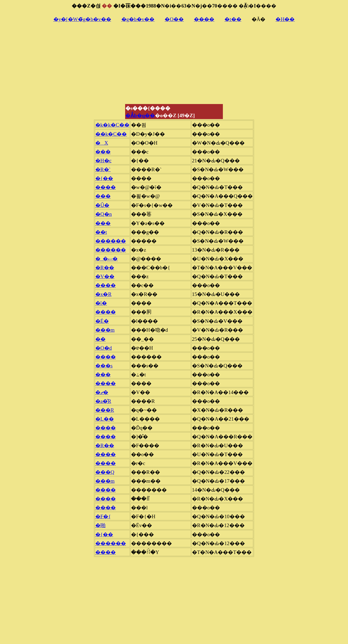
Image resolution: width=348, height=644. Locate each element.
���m (105, 330)
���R (105, 410)
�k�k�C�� (112, 125)
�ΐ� (101, 303)
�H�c (103, 161)
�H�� (285, 19)
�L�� (105, 419)
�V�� (105, 276)
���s (104, 366)
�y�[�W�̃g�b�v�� (82, 19)
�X (102, 143)
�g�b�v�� (138, 19)
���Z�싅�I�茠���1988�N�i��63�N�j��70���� (155, 6)
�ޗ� (102, 392)
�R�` (103, 169)
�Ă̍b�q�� (140, 115)
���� (204, 19)
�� (100, 339)
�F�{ (103, 516)
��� (103, 152)
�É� (102, 321)
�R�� (105, 268)
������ (111, 241)
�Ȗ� (102, 205)
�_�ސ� (107, 259)
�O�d (104, 348)
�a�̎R (103, 401)
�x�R (103, 294)
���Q (105, 472)
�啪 (100, 525)
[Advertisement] (174, 66)
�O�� (174, 19)
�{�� (104, 178)
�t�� (233, 19)
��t (101, 232)
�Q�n (104, 214)
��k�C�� (111, 134)
